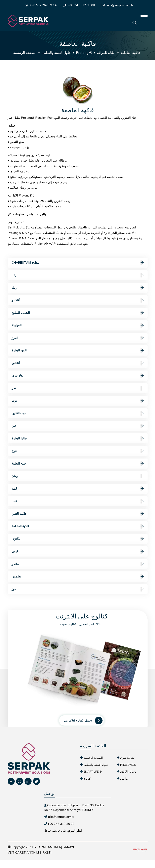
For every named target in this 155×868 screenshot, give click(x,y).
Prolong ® (84, 53)
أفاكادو (78, 300)
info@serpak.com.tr (120, 5)
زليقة (78, 489)
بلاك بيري (78, 376)
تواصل (124, 778)
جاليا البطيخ (78, 439)
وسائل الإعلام (128, 771)
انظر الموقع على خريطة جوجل (63, 831)
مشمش (78, 577)
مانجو (78, 564)
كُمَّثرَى (78, 539)
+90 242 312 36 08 (82, 5)
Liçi (78, 275)
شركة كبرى (127, 758)
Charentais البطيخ (78, 263)
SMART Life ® (93, 771)
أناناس (78, 363)
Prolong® (128, 765)
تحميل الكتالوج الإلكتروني (83, 721)
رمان (78, 476)
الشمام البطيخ (78, 313)
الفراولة (78, 325)
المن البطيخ (78, 351)
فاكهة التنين (78, 514)
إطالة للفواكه (106, 53)
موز (78, 589)
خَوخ (78, 451)
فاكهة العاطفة (78, 526)
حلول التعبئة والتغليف (56, 53)
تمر (78, 388)
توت (78, 401)
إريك (78, 288)
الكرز (78, 338)
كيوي (78, 551)
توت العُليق (78, 413)
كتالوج (87, 778)
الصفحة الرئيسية (25, 53)
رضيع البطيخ (78, 464)
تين (78, 426)
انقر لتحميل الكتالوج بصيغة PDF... (82, 624)
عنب (78, 501)
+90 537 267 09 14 (43, 5)
